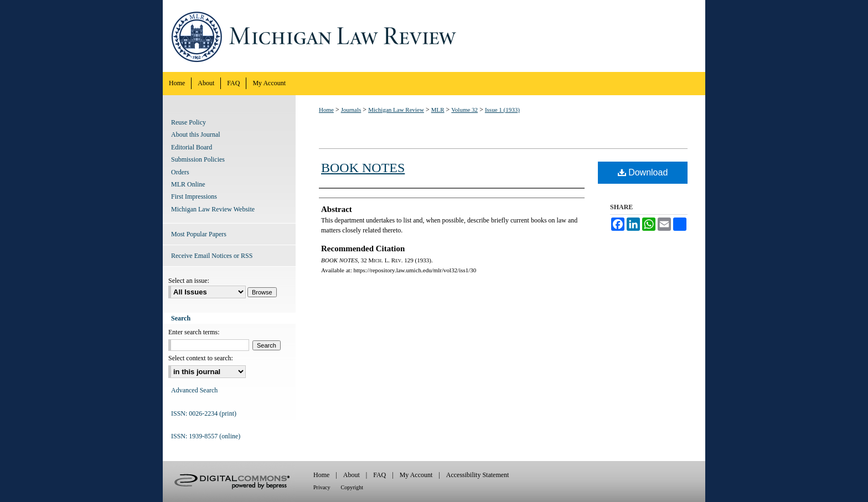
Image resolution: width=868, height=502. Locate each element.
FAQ (379, 475)
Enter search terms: (194, 332)
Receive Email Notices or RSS (212, 256)
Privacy (322, 487)
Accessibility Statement (478, 475)
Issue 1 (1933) (502, 110)
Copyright (352, 487)
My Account (416, 475)
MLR (438, 110)
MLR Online (188, 184)
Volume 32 (464, 110)
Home (326, 110)
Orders (180, 172)
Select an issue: (189, 281)
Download (643, 172)
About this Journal (196, 134)
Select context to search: (201, 358)
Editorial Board (192, 147)
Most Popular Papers (199, 234)
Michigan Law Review (434, 36)
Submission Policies (198, 159)
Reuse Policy (188, 122)
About (352, 475)
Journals (351, 110)
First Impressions (194, 196)
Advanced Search (194, 390)
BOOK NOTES (363, 168)
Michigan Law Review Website (213, 209)
